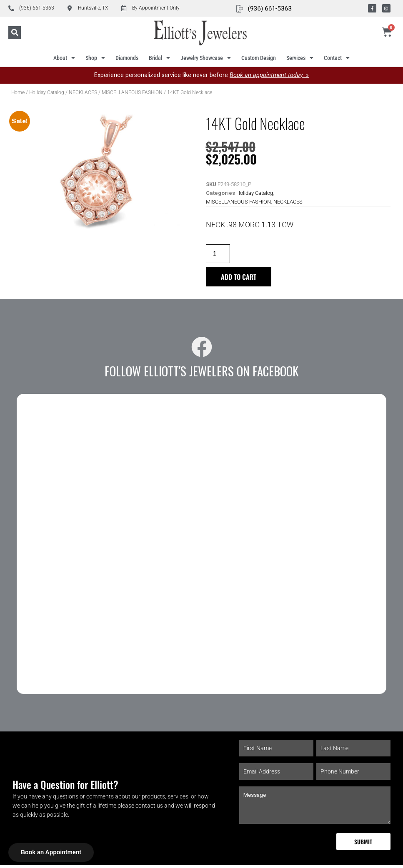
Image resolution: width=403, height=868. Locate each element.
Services (300, 58)
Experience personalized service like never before (201, 75)
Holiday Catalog (47, 92)
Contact (337, 58)
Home (18, 92)
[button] (15, 33)
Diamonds (127, 58)
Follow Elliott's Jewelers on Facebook (201, 373)
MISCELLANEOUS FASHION (132, 92)
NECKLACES (83, 92)
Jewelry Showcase (206, 58)
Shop (95, 58)
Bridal (159, 58)
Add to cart (241, 278)
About (64, 58)
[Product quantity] (219, 254)
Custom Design (259, 58)
